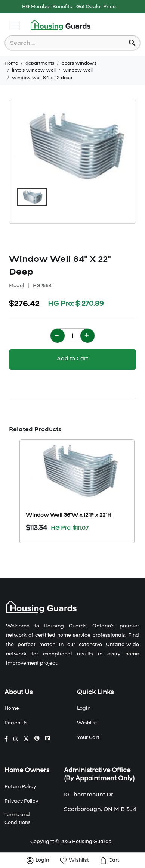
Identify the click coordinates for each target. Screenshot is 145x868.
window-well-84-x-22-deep (42, 78)
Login (84, 708)
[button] (32, 197)
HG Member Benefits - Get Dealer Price (69, 7)
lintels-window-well (34, 70)
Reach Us (16, 723)
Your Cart (88, 737)
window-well (78, 70)
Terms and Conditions (18, 819)
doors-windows (79, 63)
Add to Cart (72, 358)
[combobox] (67, 43)
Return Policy (20, 787)
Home (11, 63)
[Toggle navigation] (15, 25)
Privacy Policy (21, 801)
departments (40, 63)
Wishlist (87, 723)
